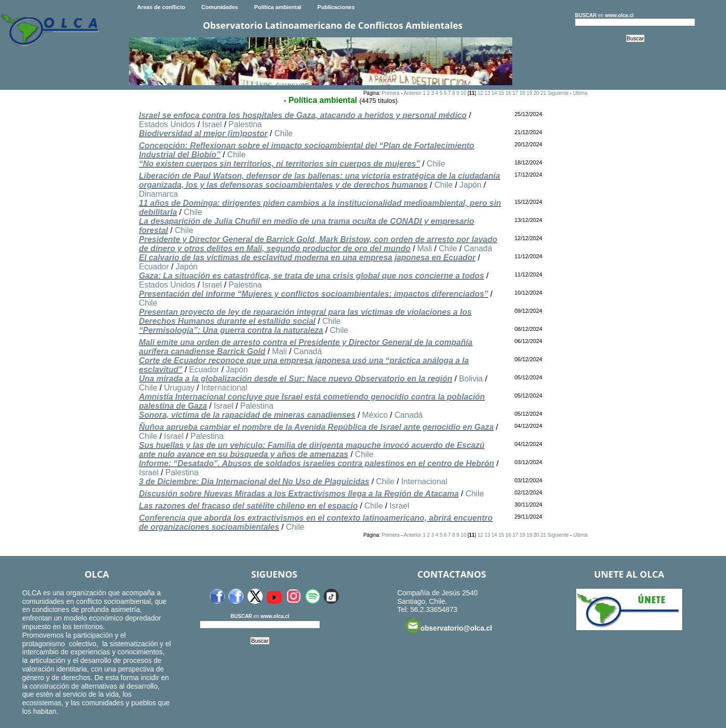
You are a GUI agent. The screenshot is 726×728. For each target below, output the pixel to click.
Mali (425, 248)
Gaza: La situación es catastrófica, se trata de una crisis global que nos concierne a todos (311, 276)
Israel (212, 124)
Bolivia (471, 379)
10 (464, 93)
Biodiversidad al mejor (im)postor (203, 133)
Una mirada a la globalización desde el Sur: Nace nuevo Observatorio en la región (295, 379)
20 (536, 93)
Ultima (580, 93)
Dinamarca (158, 194)
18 (522, 93)
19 (529, 93)
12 (480, 93)
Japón (470, 185)
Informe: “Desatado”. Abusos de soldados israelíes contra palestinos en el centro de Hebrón (316, 463)
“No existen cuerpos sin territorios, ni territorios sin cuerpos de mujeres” (279, 164)
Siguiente (558, 93)
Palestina (245, 124)
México (375, 415)
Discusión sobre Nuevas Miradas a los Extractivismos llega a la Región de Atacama (298, 494)
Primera (390, 93)
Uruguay (179, 388)
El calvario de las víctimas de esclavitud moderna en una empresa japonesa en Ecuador (307, 258)
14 (494, 93)
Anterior (413, 93)
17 (516, 93)
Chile (283, 133)
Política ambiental (278, 7)
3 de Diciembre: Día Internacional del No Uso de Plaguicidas (254, 482)
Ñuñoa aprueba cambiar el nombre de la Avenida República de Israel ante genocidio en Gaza (316, 427)
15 (501, 93)
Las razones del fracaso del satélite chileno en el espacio (248, 506)
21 (543, 93)
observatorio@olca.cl (449, 626)
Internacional (224, 388)
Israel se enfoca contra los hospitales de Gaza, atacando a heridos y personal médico (302, 115)
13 (487, 93)
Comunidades (220, 7)
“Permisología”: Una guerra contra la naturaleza (231, 330)
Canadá (478, 248)
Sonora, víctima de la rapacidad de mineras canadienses (247, 415)
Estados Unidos (167, 124)
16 (508, 93)
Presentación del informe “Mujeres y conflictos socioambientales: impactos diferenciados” (313, 294)
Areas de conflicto (161, 7)
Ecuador (154, 267)
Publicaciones (336, 7)
